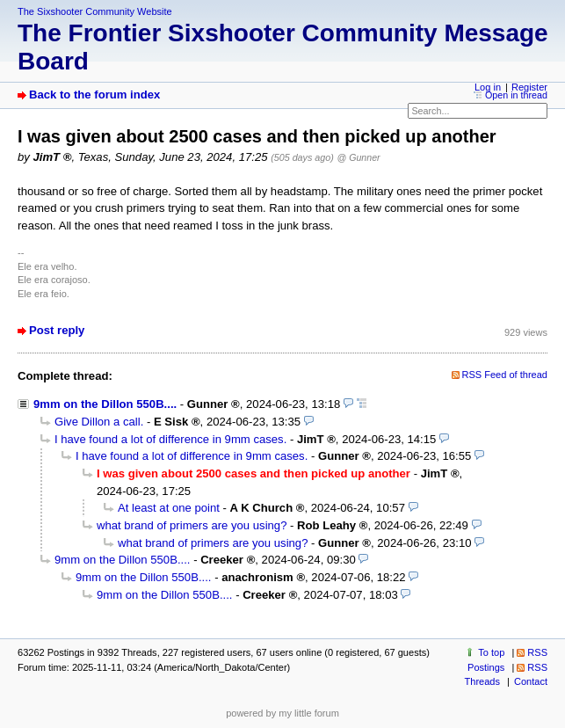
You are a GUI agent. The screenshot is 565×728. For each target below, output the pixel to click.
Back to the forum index (94, 95)
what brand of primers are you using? (192, 525)
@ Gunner (359, 157)
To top (491, 652)
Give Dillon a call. (99, 422)
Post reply (57, 330)
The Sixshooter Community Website (95, 11)
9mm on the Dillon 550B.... (105, 404)
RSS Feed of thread (505, 375)
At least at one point (169, 508)
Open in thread (516, 95)
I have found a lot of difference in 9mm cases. (170, 439)
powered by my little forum (282, 713)
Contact (531, 681)
